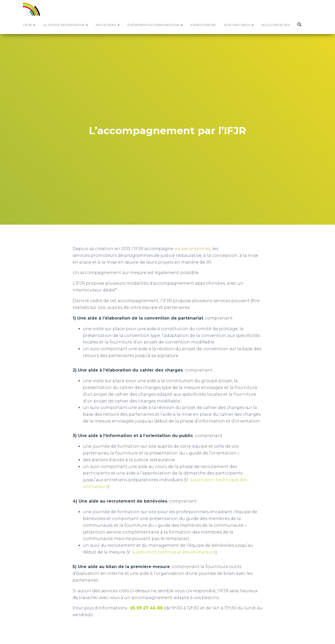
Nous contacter (276, 25)
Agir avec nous (239, 25)
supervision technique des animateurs (174, 552)
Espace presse (203, 25)
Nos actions (108, 25)
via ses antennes (192, 249)
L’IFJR (29, 25)
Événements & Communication (155, 25)
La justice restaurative (65, 25)
